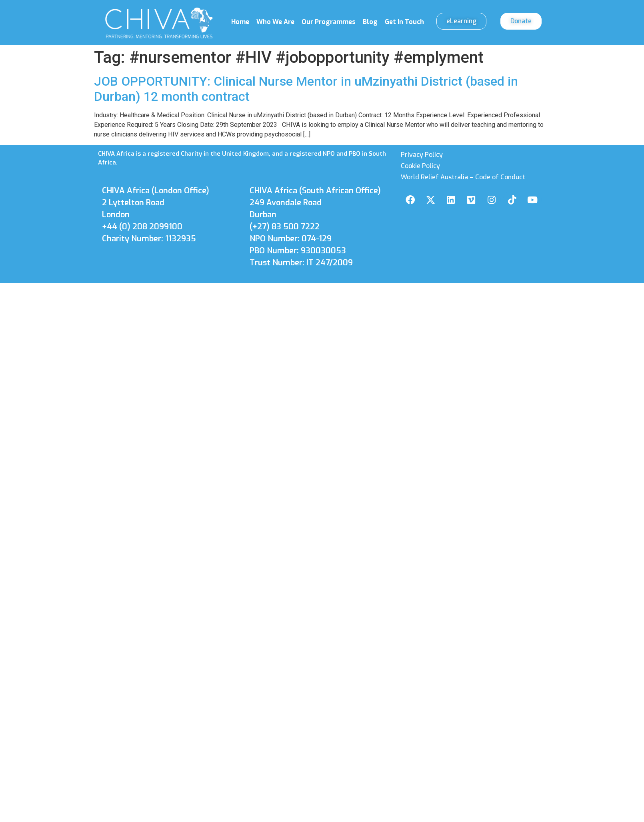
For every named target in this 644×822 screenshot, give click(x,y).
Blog (370, 22)
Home (240, 22)
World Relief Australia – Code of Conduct (463, 177)
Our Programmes (329, 22)
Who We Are (275, 22)
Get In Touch (404, 22)
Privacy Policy (422, 155)
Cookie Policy (420, 166)
